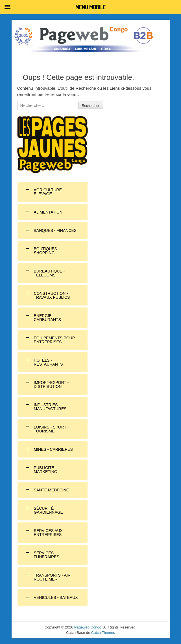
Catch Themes (103, 633)
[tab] (53, 192)
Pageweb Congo (88, 627)
